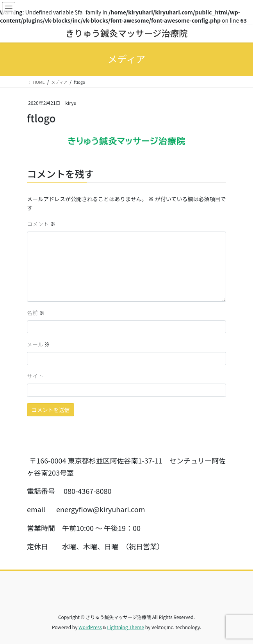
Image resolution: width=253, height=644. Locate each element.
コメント (41, 224)
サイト (35, 376)
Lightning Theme (126, 627)
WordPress (90, 627)
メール (38, 344)
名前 (36, 313)
